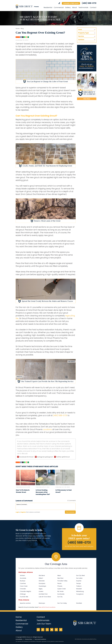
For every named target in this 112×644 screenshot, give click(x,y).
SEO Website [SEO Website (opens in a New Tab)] (78, 639)
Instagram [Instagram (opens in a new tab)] (38, 630)
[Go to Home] (28, 6)
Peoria (59, 583)
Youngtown (80, 594)
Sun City (60, 597)
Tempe (78, 583)
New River (60, 578)
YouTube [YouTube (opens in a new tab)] (52, 630)
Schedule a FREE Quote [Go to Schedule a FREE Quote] (71, 3)
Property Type (84, 33)
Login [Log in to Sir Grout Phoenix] (17, 512)
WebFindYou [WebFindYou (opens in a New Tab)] (93, 639)
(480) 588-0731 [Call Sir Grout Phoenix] (89, 3)
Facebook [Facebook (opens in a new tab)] (43, 630)
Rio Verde (60, 591)
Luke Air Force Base (45, 597)
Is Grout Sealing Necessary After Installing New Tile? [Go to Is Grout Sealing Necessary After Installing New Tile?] (43, 492)
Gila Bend (42, 575)
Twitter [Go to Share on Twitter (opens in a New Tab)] (23, 37)
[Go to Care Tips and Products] (87, 58)
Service (81, 36)
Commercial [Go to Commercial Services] (59, 7)
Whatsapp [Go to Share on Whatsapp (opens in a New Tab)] (25, 37)
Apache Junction (25, 603)
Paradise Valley (62, 581)
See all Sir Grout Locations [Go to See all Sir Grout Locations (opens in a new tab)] (47, 607)
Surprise (79, 581)
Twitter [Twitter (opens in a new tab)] (47, 630)
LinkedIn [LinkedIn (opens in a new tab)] (56, 630)
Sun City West (80, 575)
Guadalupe (42, 586)
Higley (41, 589)
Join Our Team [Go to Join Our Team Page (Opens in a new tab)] (44, 624)
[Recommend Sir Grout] (87, 87)
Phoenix (60, 586)
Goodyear (42, 583)
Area (80, 29)
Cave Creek (24, 586)
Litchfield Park (43, 594)
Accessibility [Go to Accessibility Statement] (19, 639)
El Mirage (23, 594)
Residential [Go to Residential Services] (48, 7)
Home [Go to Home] (18, 28)
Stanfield (79, 603)
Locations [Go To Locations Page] (47, 429)
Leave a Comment (24, 501)
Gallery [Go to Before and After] (68, 7)
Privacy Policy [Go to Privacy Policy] (28, 639)
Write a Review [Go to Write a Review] (59, 3)
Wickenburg (80, 591)
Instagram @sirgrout (45, 457)
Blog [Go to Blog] (22, 28)
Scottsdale (61, 594)
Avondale (23, 578)
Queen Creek (62, 589)
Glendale (42, 581)
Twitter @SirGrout (63, 457)
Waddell (79, 589)
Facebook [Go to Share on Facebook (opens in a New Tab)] (21, 37)
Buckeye (23, 581)
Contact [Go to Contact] (93, 7)
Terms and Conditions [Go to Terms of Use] (40, 639)
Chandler (23, 589)
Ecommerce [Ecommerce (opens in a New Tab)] (85, 639)
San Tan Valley (62, 603)
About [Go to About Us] (74, 7)
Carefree (23, 583)
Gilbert (41, 578)
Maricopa (42, 603)
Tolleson (79, 586)
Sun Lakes (79, 578)
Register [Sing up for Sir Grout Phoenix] (23, 512)
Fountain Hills (24, 597)
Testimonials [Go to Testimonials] (83, 7)
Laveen (41, 591)
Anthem (22, 575)
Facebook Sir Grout (26, 457)
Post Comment (70, 512)
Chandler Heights (25, 591)
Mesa (59, 575)
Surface (81, 40)
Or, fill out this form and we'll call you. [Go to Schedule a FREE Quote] (79, 546)
